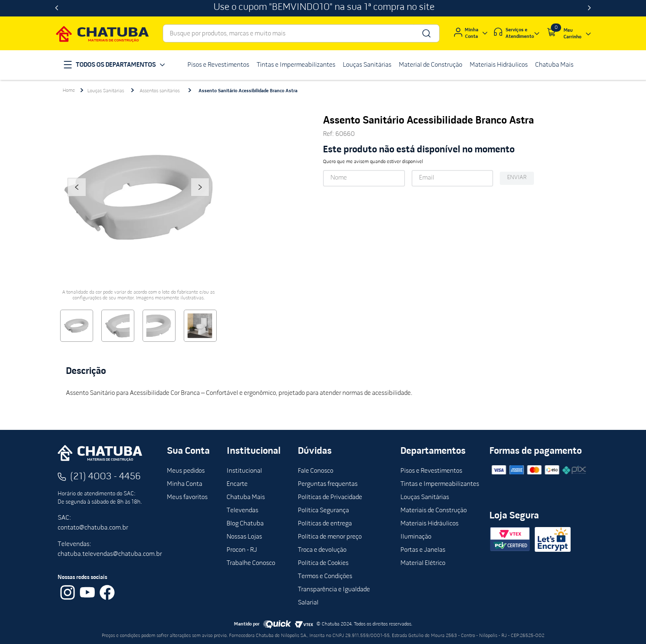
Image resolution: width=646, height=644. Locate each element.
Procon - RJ (242, 550)
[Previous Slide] (57, 8)
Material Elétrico (423, 563)
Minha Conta (185, 484)
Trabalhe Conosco (251, 563)
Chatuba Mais (246, 497)
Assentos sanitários (160, 91)
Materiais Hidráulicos (429, 524)
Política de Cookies (323, 563)
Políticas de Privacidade (330, 497)
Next (200, 198)
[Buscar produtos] (426, 33)
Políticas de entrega (325, 524)
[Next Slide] (589, 8)
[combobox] (301, 33)
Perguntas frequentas (328, 484)
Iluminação (416, 537)
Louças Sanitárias (106, 91)
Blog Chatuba (245, 524)
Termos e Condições (325, 576)
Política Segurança (323, 511)
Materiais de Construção (434, 511)
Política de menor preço (330, 537)
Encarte (237, 484)
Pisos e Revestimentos (431, 471)
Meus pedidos (186, 471)
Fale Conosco (316, 471)
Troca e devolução (322, 550)
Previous (77, 198)
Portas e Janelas (423, 550)
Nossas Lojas (244, 537)
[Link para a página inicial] (69, 91)
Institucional (244, 471)
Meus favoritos (187, 497)
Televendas (242, 511)
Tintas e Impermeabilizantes (440, 484)
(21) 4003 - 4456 (105, 477)
